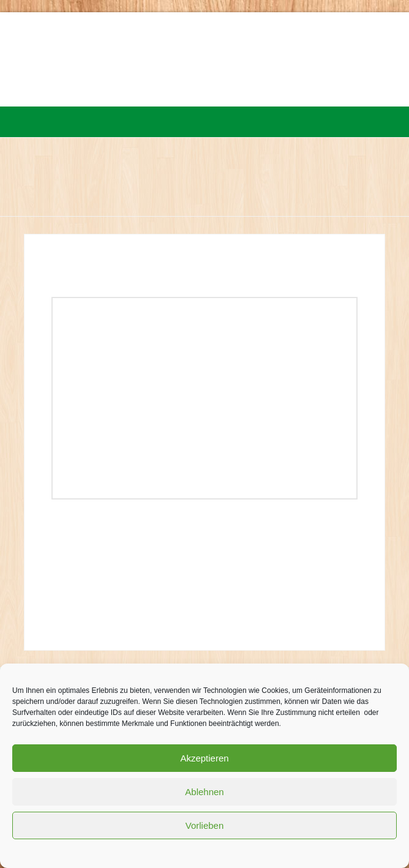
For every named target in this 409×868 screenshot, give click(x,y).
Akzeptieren (204, 758)
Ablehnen (204, 792)
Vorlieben (205, 825)
